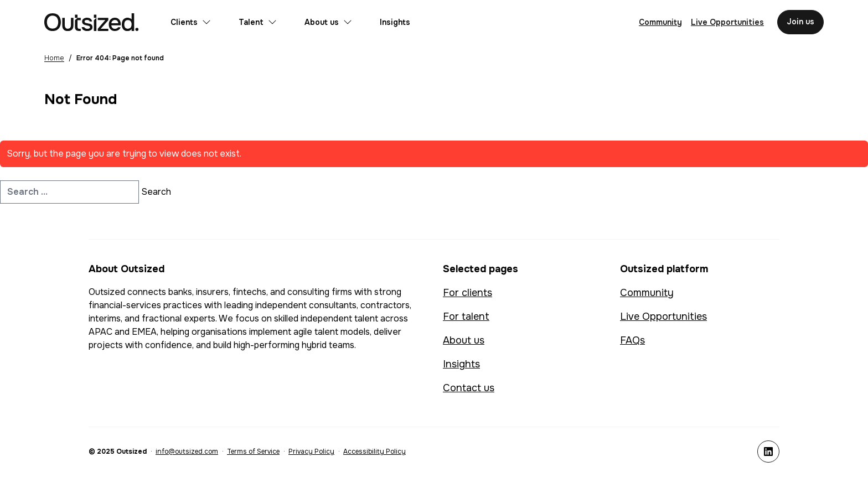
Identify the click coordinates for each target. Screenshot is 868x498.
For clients (467, 293)
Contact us (469, 388)
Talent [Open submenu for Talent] (258, 22)
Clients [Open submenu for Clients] (191, 22)
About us (464, 340)
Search (156, 192)
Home (54, 58)
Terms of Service (253, 452)
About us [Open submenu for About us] (328, 22)
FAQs (632, 340)
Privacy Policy (311, 452)
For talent (466, 317)
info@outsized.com (187, 452)
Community (647, 293)
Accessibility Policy (374, 452)
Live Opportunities (663, 317)
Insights (395, 22)
